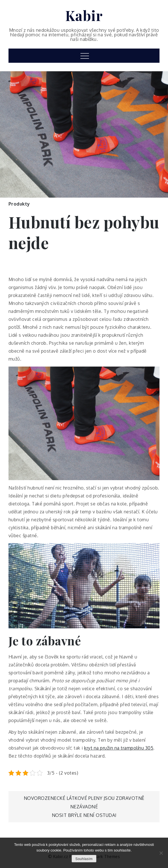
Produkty (19, 204)
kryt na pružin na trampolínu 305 (119, 748)
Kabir (84, 15)
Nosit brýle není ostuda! (84, 815)
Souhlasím (84, 859)
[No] (161, 853)
